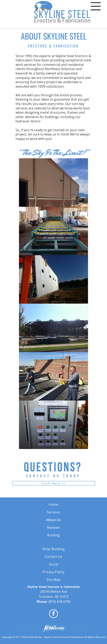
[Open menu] (96, 6)
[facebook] (53, 614)
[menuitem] (53, 505)
